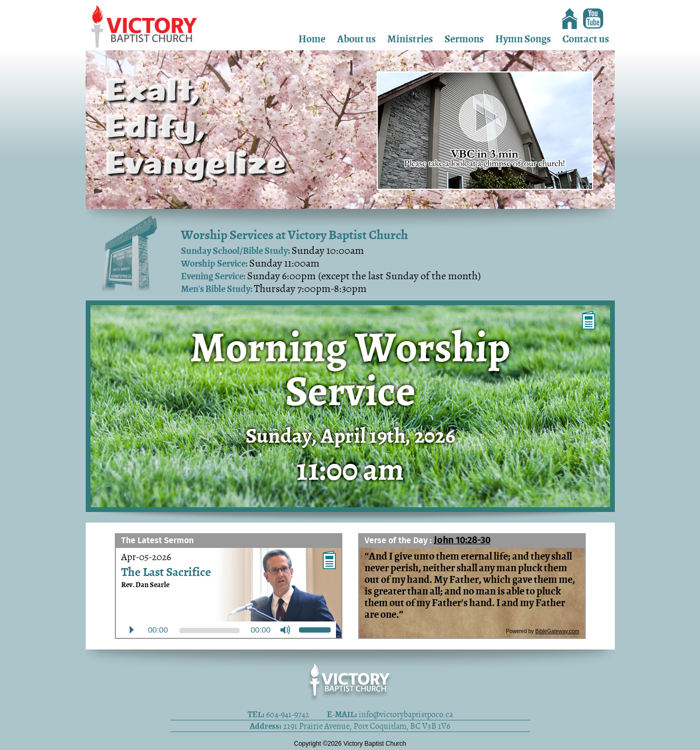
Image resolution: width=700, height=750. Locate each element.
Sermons (464, 39)
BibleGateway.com (557, 631)
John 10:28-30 (462, 541)
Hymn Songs (523, 39)
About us (356, 39)
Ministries (410, 39)
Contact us (586, 39)
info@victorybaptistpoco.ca (406, 715)
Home (312, 39)
